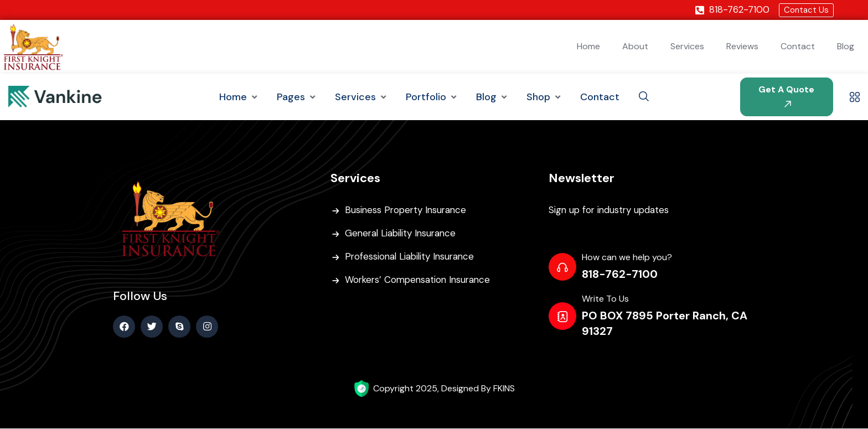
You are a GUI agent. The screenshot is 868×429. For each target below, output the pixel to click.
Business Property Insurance (407, 211)
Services (687, 47)
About (635, 47)
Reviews (742, 47)
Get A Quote (786, 96)
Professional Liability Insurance (412, 257)
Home (588, 47)
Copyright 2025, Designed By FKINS (444, 389)
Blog (846, 47)
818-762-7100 (620, 275)
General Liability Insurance (402, 234)
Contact (798, 47)
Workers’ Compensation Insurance (420, 281)
